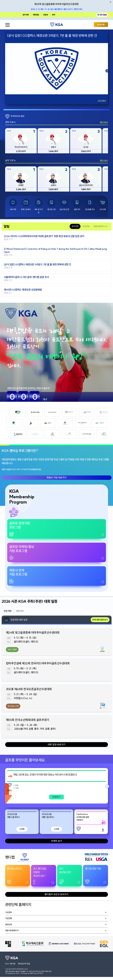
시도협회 (9, 912)
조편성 (46, 15)
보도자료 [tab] (86, 226)
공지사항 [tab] (75, 226)
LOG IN (101, 25)
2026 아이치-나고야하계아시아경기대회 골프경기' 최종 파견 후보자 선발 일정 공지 (44, 236)
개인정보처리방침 (24, 964)
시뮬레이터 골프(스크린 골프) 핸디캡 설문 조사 (26, 277)
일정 (9, 638)
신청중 (22, 829)
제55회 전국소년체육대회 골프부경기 (28, 720)
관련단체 (9, 924)
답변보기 (56, 797)
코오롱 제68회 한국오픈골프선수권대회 (29, 689)
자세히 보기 (56, 841)
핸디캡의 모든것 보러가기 (56, 894)
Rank (9, 131)
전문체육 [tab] (8, 611)
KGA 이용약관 (10, 964)
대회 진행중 (12, 650)
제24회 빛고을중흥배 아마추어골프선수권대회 (33, 633)
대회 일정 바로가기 (56, 744)
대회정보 (36, 15)
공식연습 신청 (13, 706)
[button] (107, 71)
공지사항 (26, 15)
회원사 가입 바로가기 (56, 477)
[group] (21, 141)
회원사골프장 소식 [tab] (100, 226)
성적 (53, 15)
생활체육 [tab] (20, 611)
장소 (9, 642)
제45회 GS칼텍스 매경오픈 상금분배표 (23, 290)
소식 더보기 (102, 101)
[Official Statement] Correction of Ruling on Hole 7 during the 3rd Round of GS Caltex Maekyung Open (55, 250)
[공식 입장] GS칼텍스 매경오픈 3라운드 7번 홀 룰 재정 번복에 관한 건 (37, 265)
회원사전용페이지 (12, 930)
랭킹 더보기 (104, 122)
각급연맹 (9, 918)
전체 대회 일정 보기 (100, 620)
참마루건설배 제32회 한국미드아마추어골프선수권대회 (38, 663)
